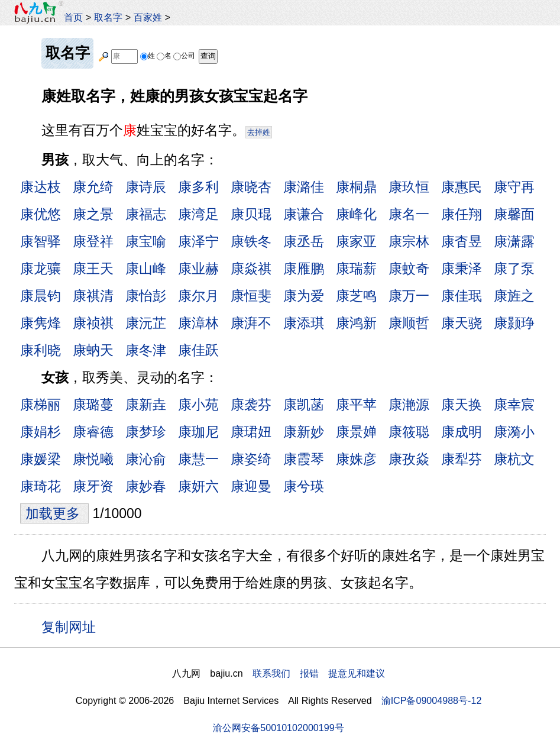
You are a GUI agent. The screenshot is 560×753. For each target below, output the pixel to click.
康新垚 (146, 405)
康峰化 (356, 214)
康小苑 (198, 405)
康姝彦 (356, 459)
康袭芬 (251, 405)
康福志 (146, 214)
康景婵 (356, 432)
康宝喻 (146, 241)
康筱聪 (409, 432)
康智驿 (41, 241)
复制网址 (73, 626)
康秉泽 (462, 269)
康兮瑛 (304, 486)
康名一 (409, 214)
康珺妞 (251, 432)
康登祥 (93, 241)
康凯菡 (304, 405)
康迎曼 (251, 486)
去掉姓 (259, 132)
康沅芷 (146, 323)
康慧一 (198, 459)
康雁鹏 (304, 269)
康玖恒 (409, 187)
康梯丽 (41, 405)
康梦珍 (146, 432)
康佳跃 (198, 350)
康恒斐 (251, 296)
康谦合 (304, 214)
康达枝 (41, 187)
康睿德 (93, 432)
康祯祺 (93, 323)
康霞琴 (304, 459)
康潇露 (514, 241)
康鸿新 (356, 323)
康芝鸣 (356, 296)
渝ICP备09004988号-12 (432, 700)
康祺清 (93, 296)
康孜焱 (409, 459)
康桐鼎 (356, 187)
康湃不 (251, 323)
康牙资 (93, 486)
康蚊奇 (409, 269)
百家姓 (148, 17)
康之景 (93, 214)
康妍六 (198, 486)
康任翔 (462, 214)
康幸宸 (514, 405)
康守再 (514, 187)
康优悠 (41, 214)
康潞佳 (304, 187)
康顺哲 (409, 323)
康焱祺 (251, 269)
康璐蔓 (93, 405)
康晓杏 (251, 187)
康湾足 (198, 214)
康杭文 (514, 459)
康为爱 (304, 296)
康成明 (462, 432)
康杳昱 (462, 241)
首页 (73, 17)
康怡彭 (146, 296)
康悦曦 (93, 459)
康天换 (462, 405)
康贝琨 (251, 214)
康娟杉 (41, 432)
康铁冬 (251, 241)
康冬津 (146, 350)
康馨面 (514, 214)
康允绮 (93, 187)
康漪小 (514, 432)
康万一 (409, 296)
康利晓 (41, 350)
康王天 (93, 269)
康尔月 (198, 296)
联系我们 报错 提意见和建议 (319, 673)
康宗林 (409, 241)
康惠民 (462, 187)
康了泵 (514, 269)
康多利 (198, 187)
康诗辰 (146, 187)
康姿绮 (251, 459)
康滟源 (409, 405)
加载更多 (54, 513)
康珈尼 (198, 432)
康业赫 (198, 269)
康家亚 (356, 241)
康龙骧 (41, 269)
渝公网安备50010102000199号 (278, 728)
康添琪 (304, 323)
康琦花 (41, 486)
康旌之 (514, 296)
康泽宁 (198, 241)
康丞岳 (304, 241)
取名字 (108, 17)
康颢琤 (514, 323)
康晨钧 (41, 296)
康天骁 (462, 323)
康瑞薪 (356, 269)
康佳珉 (462, 296)
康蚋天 (93, 350)
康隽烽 (41, 323)
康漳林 (198, 323)
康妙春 (146, 486)
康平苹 (356, 405)
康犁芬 (462, 459)
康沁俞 (146, 459)
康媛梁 (41, 459)
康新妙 (304, 432)
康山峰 (146, 269)
